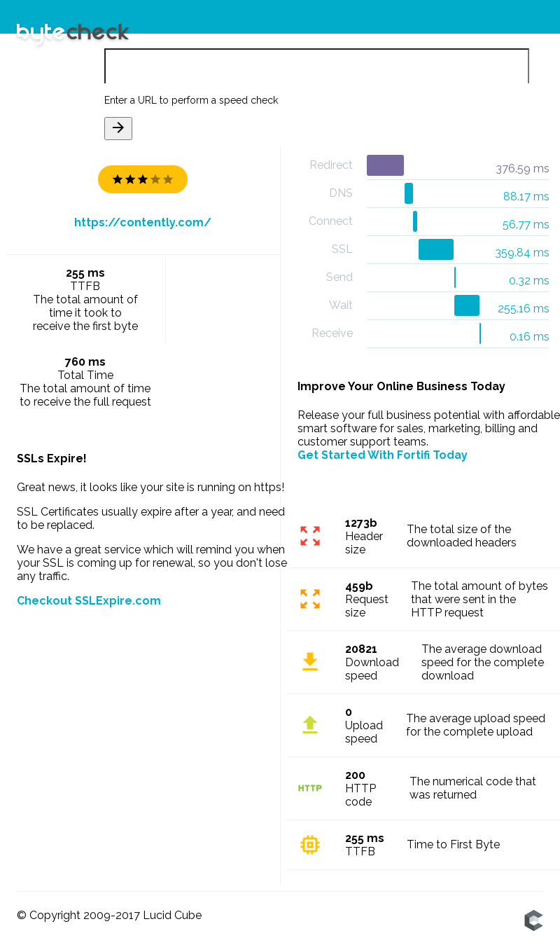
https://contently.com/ (143, 222)
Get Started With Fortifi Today (383, 455)
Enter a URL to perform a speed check (191, 100)
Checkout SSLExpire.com (89, 601)
